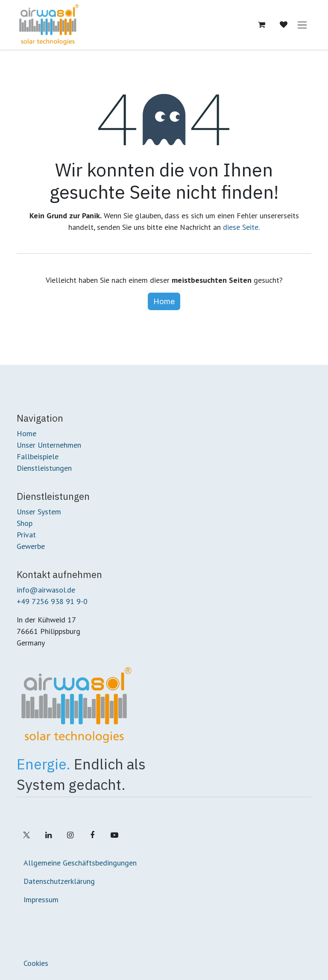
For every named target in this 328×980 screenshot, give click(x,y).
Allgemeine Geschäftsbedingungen (80, 863)
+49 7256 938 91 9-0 (52, 601)
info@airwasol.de (46, 590)
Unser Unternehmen (49, 445)
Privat (26, 535)
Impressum (41, 899)
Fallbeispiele (38, 456)
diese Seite (241, 227)
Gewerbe (31, 546)
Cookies (36, 963)
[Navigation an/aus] (302, 25)
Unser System (39, 512)
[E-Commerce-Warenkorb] (261, 25)
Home (164, 301)
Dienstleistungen (44, 468)
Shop (25, 523)
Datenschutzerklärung (59, 881)
